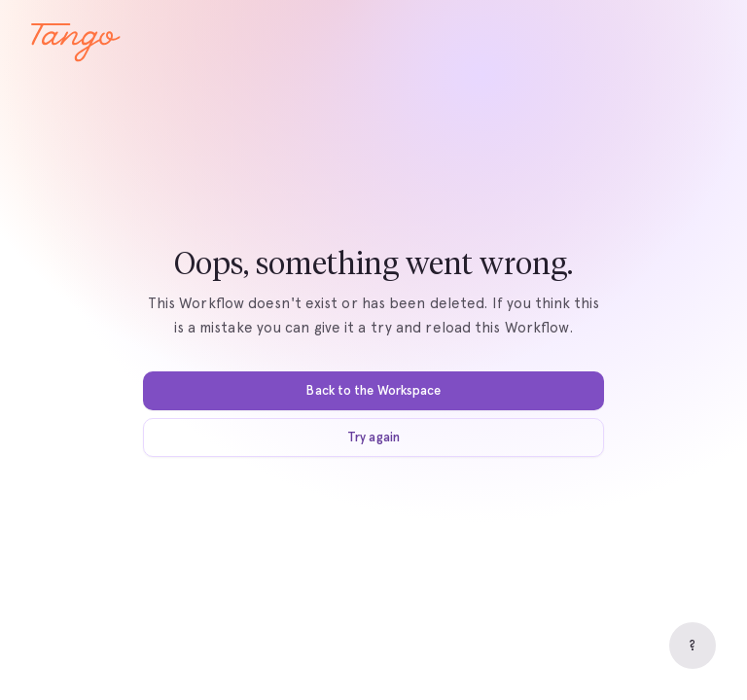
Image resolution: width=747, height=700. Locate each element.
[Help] (693, 646)
